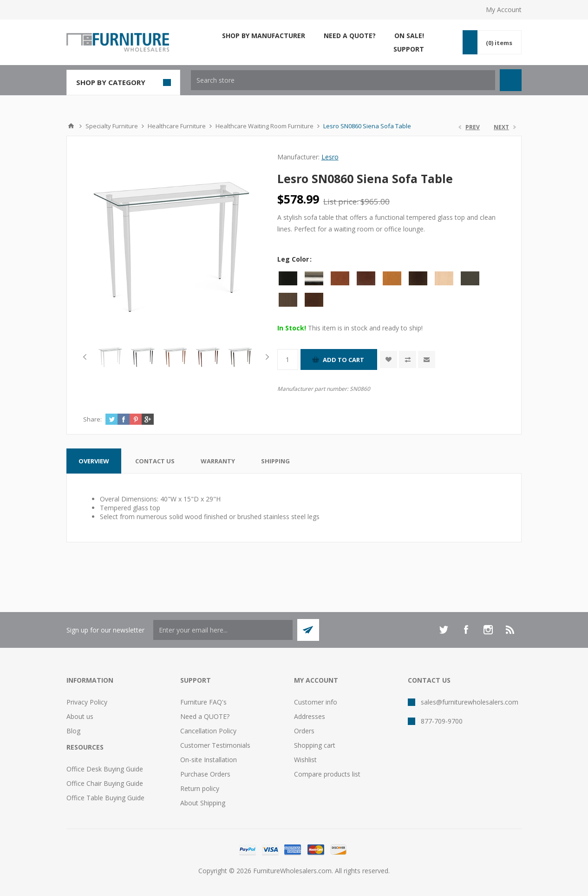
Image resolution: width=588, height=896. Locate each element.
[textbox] (343, 80)
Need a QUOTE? (205, 716)
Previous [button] (87, 357)
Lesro (330, 157)
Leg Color (294, 259)
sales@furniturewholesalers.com (470, 702)
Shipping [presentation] (275, 461)
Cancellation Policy (208, 731)
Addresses (310, 716)
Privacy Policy (87, 702)
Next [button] (265, 357)
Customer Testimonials (215, 745)
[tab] (94, 461)
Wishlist (305, 760)
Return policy (200, 788)
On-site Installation (209, 760)
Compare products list (327, 774)
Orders (304, 731)
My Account (504, 10)
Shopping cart (315, 745)
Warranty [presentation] (218, 461)
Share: (92, 419)
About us (80, 716)
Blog (73, 731)
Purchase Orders (205, 774)
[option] (111, 357)
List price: (341, 201)
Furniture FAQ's (203, 702)
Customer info (316, 702)
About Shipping (203, 803)
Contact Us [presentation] (155, 461)
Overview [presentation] (94, 461)
